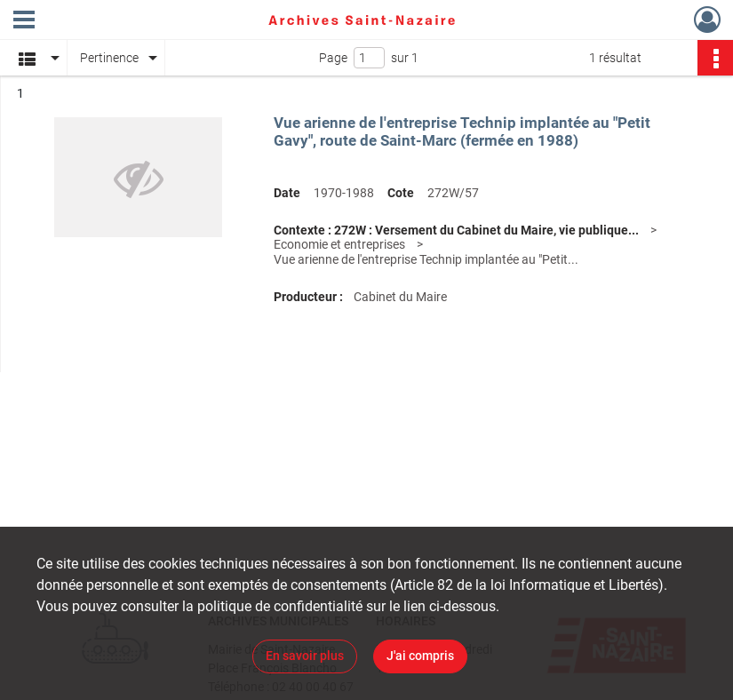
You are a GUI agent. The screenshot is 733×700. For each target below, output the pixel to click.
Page (333, 58)
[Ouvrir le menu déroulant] (24, 21)
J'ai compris (420, 656)
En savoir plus (305, 656)
